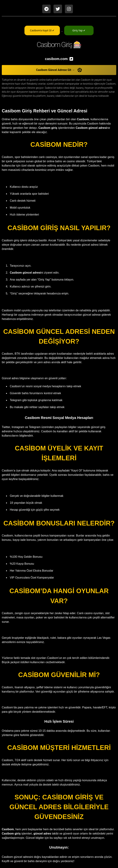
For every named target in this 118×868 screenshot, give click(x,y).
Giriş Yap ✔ (79, 30)
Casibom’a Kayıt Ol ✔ (42, 30)
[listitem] (59, 59)
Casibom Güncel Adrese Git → (59, 70)
